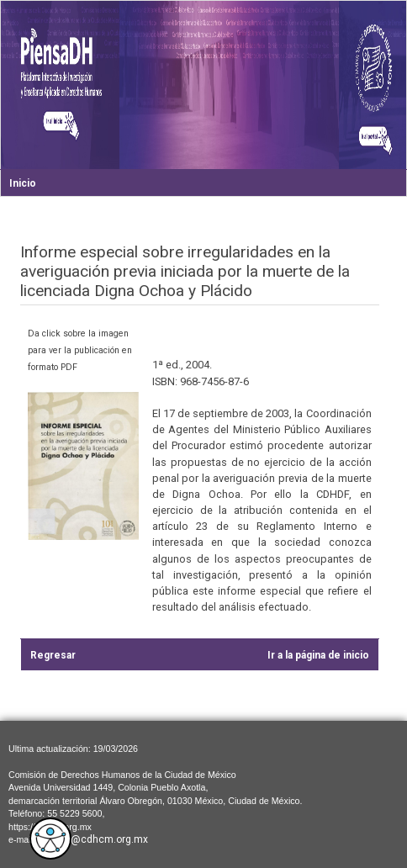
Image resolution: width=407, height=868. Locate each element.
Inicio (23, 183)
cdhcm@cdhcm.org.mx (93, 839)
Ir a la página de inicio (318, 655)
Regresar (53, 655)
